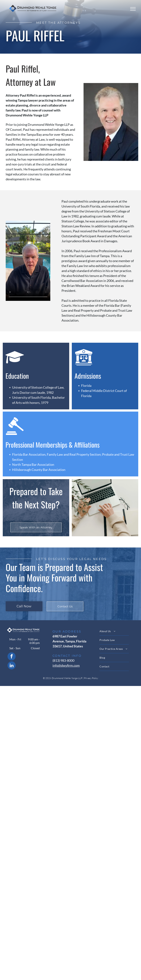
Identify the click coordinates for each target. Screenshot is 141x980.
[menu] (133, 9)
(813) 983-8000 (63, 660)
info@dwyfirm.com (66, 665)
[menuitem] (117, 631)
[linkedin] (12, 666)
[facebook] (12, 657)
